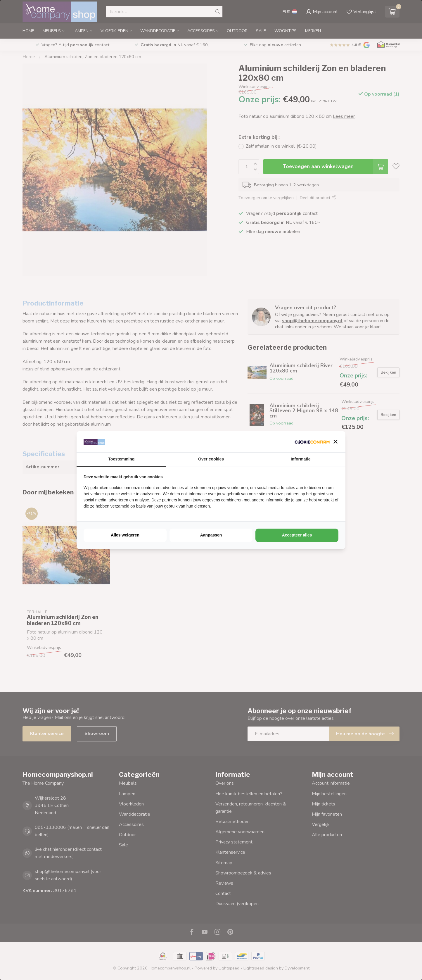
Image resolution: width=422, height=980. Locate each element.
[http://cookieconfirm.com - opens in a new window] (312, 442)
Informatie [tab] (301, 459)
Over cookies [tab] (211, 459)
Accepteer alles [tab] (297, 535)
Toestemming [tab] (121, 459)
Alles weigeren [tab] (125, 535)
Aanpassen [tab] (211, 535)
